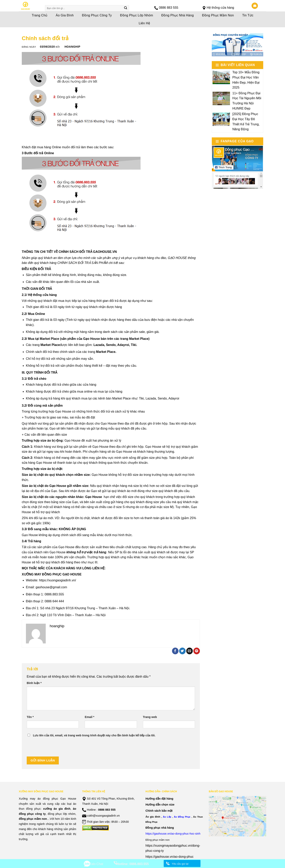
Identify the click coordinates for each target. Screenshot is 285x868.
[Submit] (126, 8)
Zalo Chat (96, 864)
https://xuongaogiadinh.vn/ (57, 580)
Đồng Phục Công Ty (97, 15)
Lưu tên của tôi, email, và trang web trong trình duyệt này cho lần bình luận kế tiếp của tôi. (94, 735)
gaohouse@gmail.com (51, 587)
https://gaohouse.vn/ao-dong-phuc (170, 857)
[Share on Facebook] (175, 651)
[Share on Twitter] (182, 651)
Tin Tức (248, 15)
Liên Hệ (144, 23)
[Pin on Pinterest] (197, 651)
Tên (30, 717)
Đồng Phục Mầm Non (218, 15)
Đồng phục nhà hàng (160, 828)
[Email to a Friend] (190, 651)
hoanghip (72, 47)
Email (89, 717)
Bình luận (34, 683)
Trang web (150, 717)
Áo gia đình (153, 817)
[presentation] (57, 749)
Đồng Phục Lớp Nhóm (137, 15)
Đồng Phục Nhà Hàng (178, 15)
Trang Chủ (40, 15)
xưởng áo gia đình (57, 809)
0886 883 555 (169, 8)
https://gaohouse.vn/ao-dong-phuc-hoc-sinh (173, 834)
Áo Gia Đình (65, 15)
